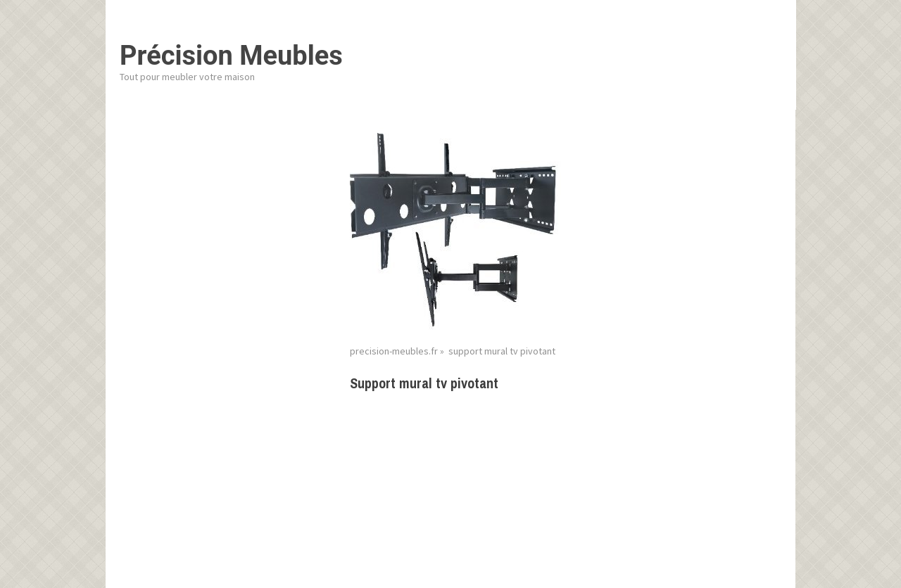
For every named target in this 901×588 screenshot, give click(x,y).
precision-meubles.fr (394, 351)
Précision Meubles (231, 56)
